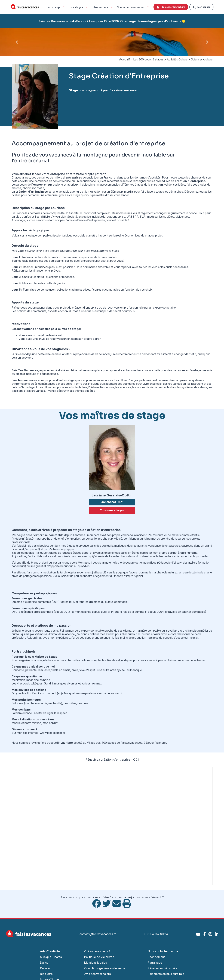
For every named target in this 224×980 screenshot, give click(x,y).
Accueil (125, 59)
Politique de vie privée (99, 957)
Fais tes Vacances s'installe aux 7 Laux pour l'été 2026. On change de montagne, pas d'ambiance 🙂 (112, 21)
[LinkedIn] (217, 934)
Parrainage (155, 963)
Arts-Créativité (50, 951)
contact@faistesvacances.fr (98, 934)
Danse (44, 963)
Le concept (56, 7)
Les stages (79, 7)
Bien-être (46, 974)
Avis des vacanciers (97, 974)
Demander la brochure (171, 7)
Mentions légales (96, 963)
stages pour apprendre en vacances (90, 380)
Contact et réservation (133, 7)
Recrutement (156, 957)
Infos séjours (103, 7)
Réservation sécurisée (162, 968)
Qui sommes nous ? (97, 951)
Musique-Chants (51, 957)
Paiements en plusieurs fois (166, 974)
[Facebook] (204, 934)
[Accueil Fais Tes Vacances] (25, 7)
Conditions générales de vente (105, 968)
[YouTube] (198, 934)
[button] (17, 42)
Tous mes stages (112, 510)
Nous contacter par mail (163, 951)
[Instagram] (210, 934)
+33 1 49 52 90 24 (156, 934)
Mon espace (201, 7)
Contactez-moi (112, 502)
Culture (45, 968)
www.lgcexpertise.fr (53, 733)
